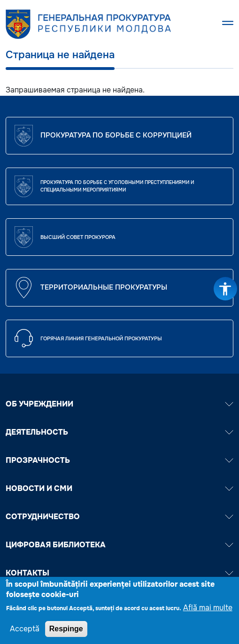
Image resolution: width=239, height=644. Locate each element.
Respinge (66, 633)
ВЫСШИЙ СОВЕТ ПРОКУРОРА (78, 237)
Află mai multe (208, 612)
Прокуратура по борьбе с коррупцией (116, 135)
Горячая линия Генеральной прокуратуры (101, 338)
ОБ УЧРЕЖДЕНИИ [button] (119, 404)
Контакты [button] (119, 573)
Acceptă (25, 633)
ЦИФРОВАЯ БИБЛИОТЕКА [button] (119, 545)
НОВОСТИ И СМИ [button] (119, 488)
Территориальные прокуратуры (104, 287)
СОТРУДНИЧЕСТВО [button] (119, 517)
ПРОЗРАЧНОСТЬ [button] (119, 460)
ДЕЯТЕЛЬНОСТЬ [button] (119, 432)
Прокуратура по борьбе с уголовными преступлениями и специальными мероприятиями (117, 186)
